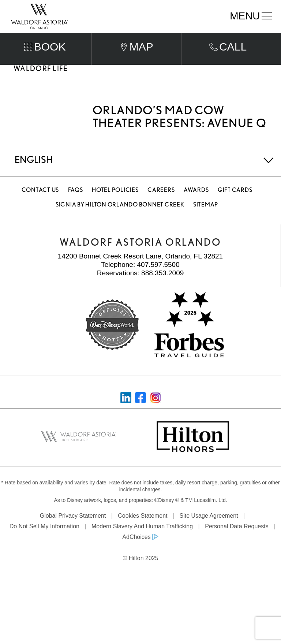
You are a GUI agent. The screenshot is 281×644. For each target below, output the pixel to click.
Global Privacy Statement (73, 524)
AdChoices (136, 546)
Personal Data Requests (237, 535)
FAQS (76, 199)
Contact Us (40, 199)
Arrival (87, 36)
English (34, 168)
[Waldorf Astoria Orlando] (40, 16)
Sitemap (206, 213)
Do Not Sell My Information (44, 535)
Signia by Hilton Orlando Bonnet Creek (120, 213)
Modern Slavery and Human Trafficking (142, 535)
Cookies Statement (143, 524)
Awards (196, 199)
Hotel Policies (115, 199)
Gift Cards (235, 199)
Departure (158, 36)
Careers (161, 199)
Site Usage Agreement (209, 524)
